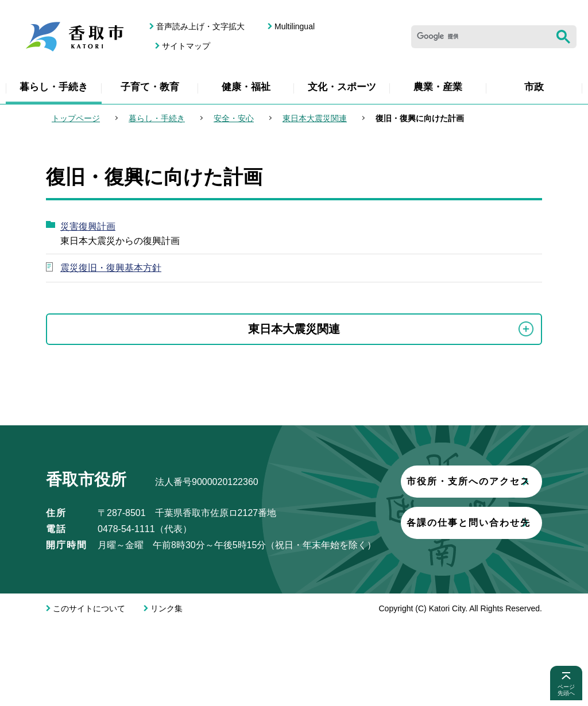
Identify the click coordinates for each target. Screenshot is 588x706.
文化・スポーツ (342, 87)
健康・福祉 (246, 87)
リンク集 (167, 691)
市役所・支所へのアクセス (181, 581)
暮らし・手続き (54, 87)
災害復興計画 (88, 226)
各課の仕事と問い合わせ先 (181, 622)
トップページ (76, 118)
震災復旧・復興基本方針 (111, 268)
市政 (534, 87)
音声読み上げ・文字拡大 (200, 26)
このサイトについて (89, 691)
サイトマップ (186, 46)
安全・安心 (234, 118)
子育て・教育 (150, 87)
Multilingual (295, 26)
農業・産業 (438, 87)
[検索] (481, 37)
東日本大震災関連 (315, 118)
